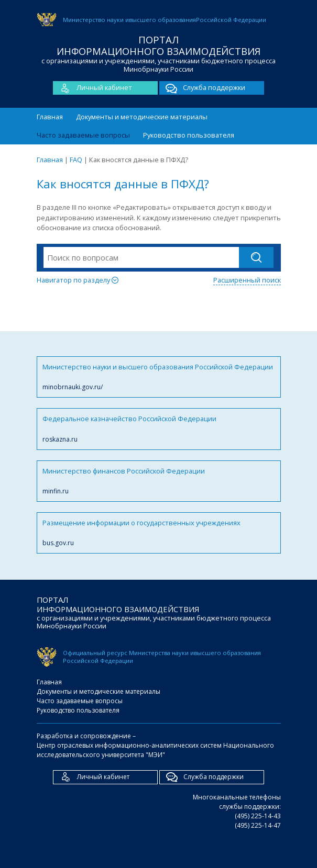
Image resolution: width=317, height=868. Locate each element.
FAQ (76, 160)
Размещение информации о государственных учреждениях (159, 533)
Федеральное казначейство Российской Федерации (159, 429)
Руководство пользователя (189, 135)
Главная (50, 117)
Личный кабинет (92, 88)
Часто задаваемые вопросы (83, 135)
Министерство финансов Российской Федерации (159, 481)
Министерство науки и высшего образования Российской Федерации (159, 377)
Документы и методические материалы (142, 117)
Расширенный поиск (247, 280)
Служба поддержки (202, 88)
